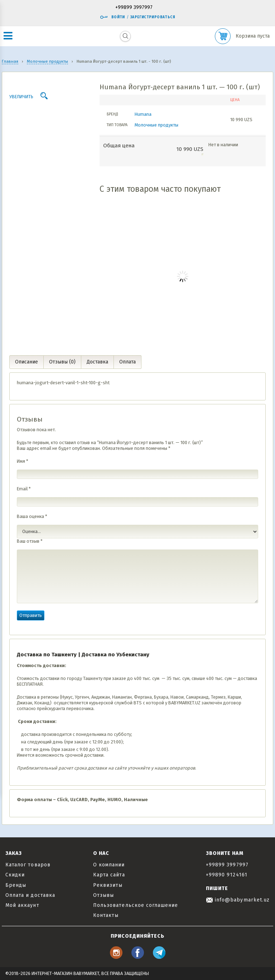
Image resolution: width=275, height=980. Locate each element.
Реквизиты (108, 885)
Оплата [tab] (127, 362)
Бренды (16, 885)
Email (24, 489)
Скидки (15, 875)
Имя (23, 461)
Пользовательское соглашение (136, 905)
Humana (143, 114)
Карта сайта (109, 875)
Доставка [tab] (97, 362)
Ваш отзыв (30, 541)
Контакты (106, 915)
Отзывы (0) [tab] (62, 362)
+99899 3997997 (134, 8)
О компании (109, 865)
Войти (112, 17)
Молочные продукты (156, 125)
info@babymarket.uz (238, 900)
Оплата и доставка (30, 895)
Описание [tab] (26, 362)
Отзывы (103, 895)
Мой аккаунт (22, 905)
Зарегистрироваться (153, 17)
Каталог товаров (28, 865)
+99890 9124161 (227, 875)
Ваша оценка (32, 516)
